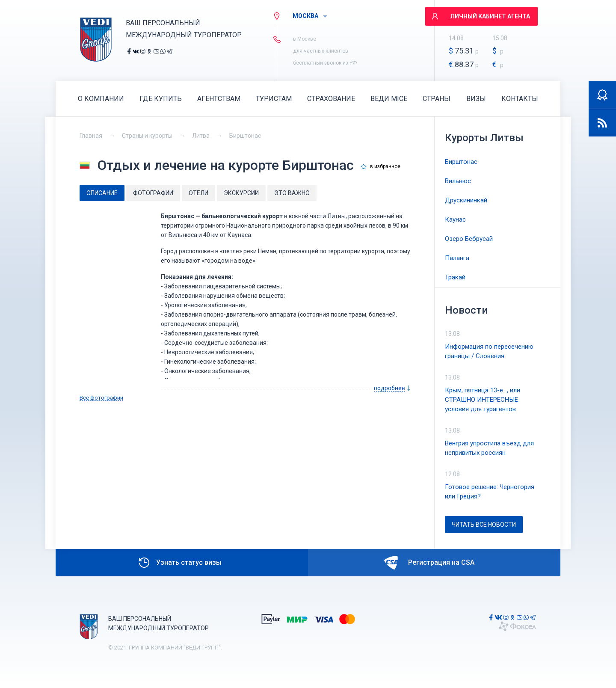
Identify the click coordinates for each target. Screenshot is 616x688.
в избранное (385, 167)
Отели (198, 193)
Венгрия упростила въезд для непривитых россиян (489, 448)
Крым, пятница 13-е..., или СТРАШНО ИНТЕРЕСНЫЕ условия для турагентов (483, 400)
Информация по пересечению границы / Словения (489, 351)
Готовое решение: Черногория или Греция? (490, 492)
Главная (91, 136)
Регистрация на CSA (429, 563)
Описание (102, 193)
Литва (201, 136)
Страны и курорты (147, 136)
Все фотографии (101, 398)
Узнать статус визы (179, 563)
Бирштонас (245, 136)
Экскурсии (241, 193)
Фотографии (153, 193)
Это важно (292, 193)
